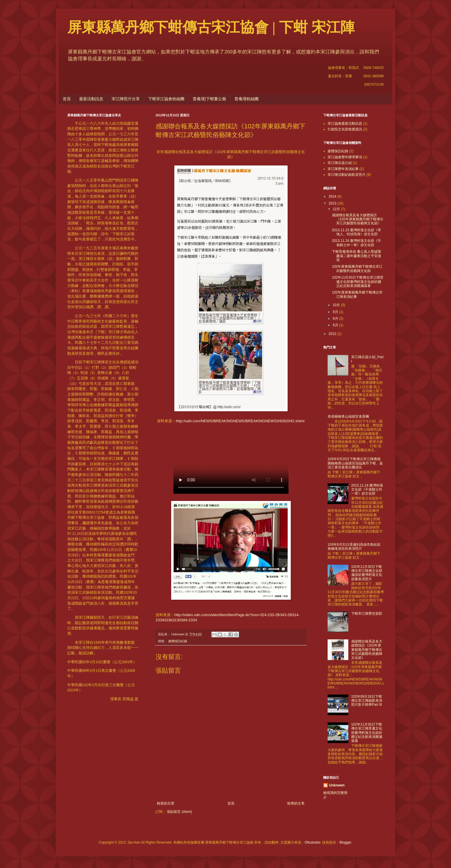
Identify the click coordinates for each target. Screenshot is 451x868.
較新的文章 (166, 803)
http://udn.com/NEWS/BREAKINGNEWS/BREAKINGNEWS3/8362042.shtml (240, 421)
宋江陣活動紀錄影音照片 (347, 175)
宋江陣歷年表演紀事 (343, 169)
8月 (336, 319)
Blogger (345, 842)
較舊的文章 (296, 803)
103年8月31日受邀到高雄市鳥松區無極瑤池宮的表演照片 (354, 547)
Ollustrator (313, 842)
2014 (333, 196)
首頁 (67, 99)
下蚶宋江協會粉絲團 (166, 99)
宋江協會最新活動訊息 (345, 124)
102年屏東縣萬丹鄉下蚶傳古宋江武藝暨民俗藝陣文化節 (357, 269)
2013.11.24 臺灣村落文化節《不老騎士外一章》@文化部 (357, 243)
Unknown (337, 785)
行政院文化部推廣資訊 (345, 129)
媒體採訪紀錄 (178, 641)
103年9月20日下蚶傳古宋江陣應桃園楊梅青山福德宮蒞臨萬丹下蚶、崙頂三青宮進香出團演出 (355, 463)
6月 (336, 325)
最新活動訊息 (91, 99)
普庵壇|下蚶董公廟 (209, 99)
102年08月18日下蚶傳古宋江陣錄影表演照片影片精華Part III (367, 701)
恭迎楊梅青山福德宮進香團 (348, 416)
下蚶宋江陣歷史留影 (367, 614)
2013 (333, 203)
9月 (336, 312)
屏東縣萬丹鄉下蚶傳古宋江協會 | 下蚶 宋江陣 (211, 27)
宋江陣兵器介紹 (340, 163)
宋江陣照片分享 (126, 99)
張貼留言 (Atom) (179, 812)
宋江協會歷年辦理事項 (345, 157)
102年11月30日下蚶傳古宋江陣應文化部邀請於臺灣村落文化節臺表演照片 (367, 573)
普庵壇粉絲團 (246, 99)
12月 (337, 209)
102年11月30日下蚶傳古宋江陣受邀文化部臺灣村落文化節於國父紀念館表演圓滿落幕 (358, 282)
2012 (333, 334)
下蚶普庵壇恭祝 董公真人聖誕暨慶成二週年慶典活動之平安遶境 (357, 256)
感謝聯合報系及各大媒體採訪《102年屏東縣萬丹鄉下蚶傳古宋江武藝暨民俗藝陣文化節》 (358, 219)
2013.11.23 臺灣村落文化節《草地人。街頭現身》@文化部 (357, 232)
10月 (337, 305)
